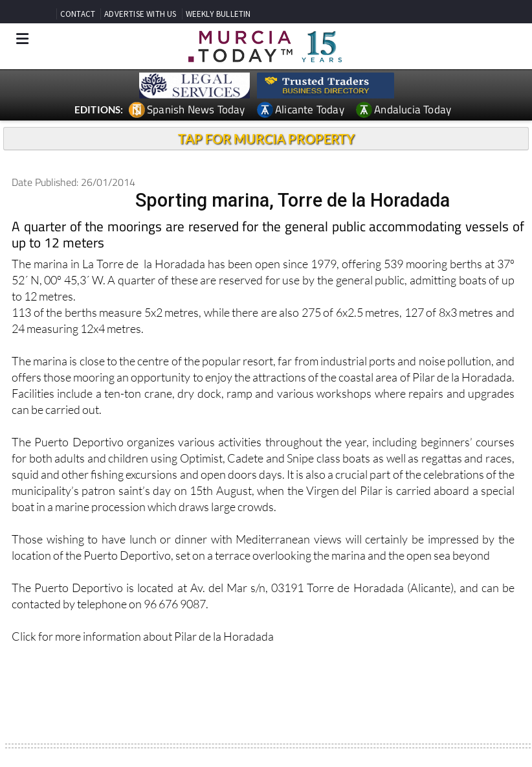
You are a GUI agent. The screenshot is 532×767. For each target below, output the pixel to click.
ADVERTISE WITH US (140, 14)
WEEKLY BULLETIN (218, 14)
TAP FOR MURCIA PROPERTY (266, 139)
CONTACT (78, 14)
